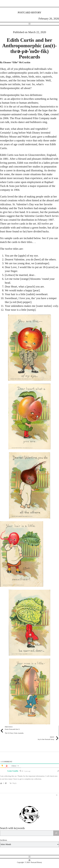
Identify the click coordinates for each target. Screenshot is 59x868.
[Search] (56, 833)
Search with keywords (12, 828)
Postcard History (30, 13)
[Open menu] (29, 24)
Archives (4, 840)
